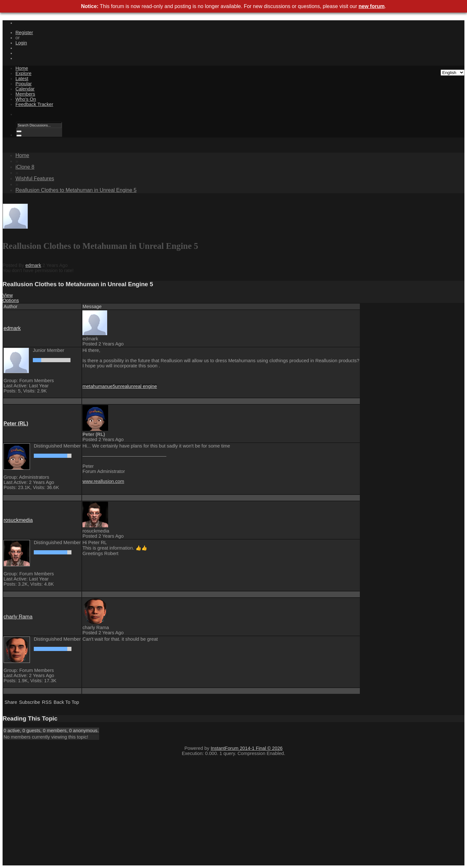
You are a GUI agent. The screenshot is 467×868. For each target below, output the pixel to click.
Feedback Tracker (34, 104)
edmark (33, 265)
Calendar (25, 89)
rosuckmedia (18, 520)
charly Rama (18, 617)
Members (25, 94)
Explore (23, 73)
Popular (24, 84)
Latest (22, 79)
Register (24, 33)
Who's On (26, 99)
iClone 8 (25, 167)
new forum (372, 6)
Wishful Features (35, 179)
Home (22, 68)
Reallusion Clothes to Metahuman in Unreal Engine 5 (76, 190)
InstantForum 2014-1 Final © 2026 (247, 748)
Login (21, 43)
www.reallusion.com (103, 481)
